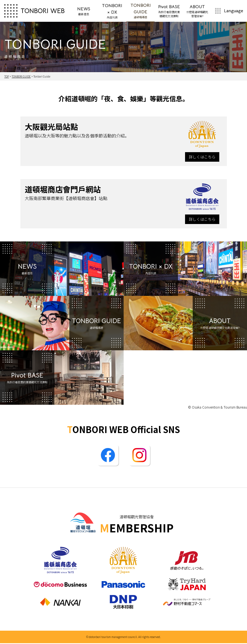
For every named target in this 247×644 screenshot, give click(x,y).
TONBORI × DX (112, 12)
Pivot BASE (169, 12)
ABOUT (197, 12)
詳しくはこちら (202, 158)
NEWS (84, 12)
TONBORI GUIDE (141, 11)
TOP (7, 77)
